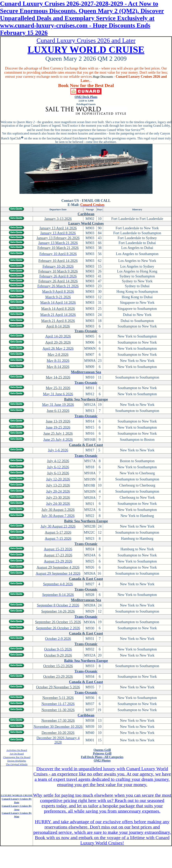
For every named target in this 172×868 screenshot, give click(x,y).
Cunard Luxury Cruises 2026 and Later (86, 40)
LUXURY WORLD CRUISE (86, 50)
